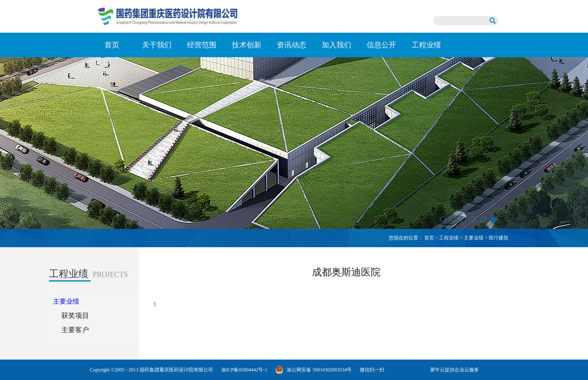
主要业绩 (474, 238)
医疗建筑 (499, 238)
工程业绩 (449, 238)
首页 (112, 45)
